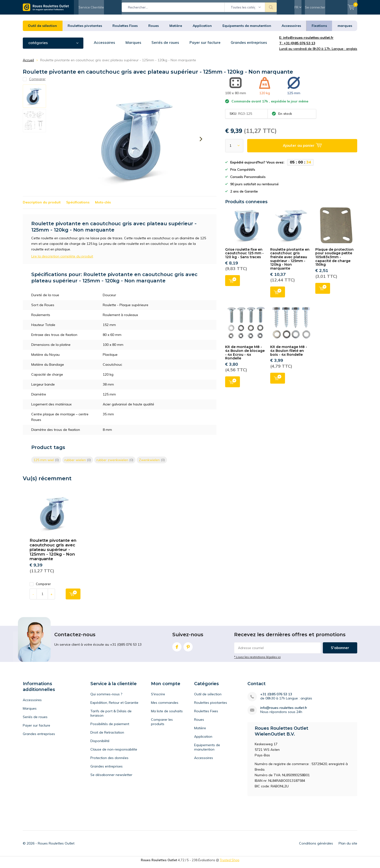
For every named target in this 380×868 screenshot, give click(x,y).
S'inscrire (158, 698)
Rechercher (271, 7)
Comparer (40, 588)
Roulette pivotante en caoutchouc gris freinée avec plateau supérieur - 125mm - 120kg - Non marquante (290, 263)
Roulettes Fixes (125, 29)
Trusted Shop (230, 864)
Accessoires (291, 29)
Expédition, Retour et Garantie (114, 706)
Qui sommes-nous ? (106, 698)
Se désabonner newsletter (111, 778)
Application (202, 29)
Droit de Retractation (107, 736)
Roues (154, 29)
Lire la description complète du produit (62, 260)
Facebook (177, 649)
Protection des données (109, 761)
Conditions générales (316, 847)
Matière (176, 29)
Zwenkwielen (152, 464)
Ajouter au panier (233, 284)
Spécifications (78, 206)
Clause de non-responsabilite (114, 753)
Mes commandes (165, 706)
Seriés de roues (167, 46)
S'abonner (340, 651)
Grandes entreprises (252, 46)
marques (345, 29)
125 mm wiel (46, 464)
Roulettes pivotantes (85, 29)
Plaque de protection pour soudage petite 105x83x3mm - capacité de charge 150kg (334, 261)
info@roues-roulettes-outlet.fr (284, 711)
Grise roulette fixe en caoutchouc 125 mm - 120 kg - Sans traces (244, 257)
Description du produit (42, 206)
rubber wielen (78, 464)
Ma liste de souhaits (167, 715)
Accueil (28, 64)
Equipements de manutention (247, 29)
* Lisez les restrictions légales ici (257, 660)
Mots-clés (103, 206)
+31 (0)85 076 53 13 (276, 698)
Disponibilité (100, 744)
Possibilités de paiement (110, 728)
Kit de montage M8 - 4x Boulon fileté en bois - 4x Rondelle (289, 354)
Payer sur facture (207, 46)
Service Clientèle (91, 7)
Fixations (319, 29)
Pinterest (188, 649)
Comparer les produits (162, 725)
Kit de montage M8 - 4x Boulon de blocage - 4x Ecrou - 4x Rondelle (245, 356)
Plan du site (348, 847)
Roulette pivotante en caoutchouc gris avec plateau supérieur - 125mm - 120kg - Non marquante (53, 553)
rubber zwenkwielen (115, 464)
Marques (134, 46)
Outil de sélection (42, 29)
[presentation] (201, 143)
